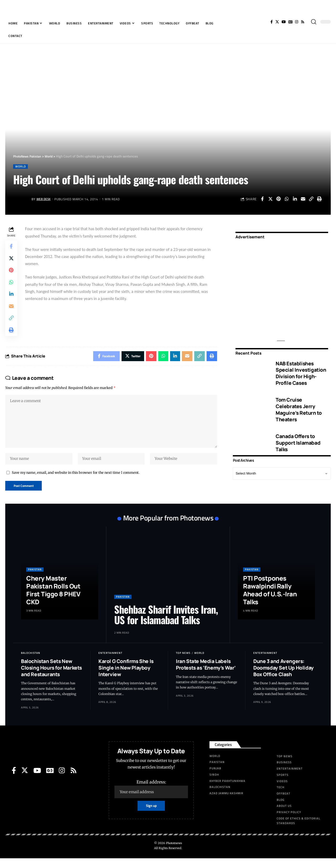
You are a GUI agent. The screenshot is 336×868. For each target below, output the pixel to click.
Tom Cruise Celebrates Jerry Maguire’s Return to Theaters (299, 406)
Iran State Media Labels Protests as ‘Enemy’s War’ (206, 674)
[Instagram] (297, 22)
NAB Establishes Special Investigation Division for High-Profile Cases (301, 370)
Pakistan (35, 579)
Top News (183, 663)
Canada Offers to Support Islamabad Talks (298, 439)
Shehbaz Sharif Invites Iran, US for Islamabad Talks (166, 624)
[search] (314, 22)
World (21, 167)
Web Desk (44, 199)
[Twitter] (277, 22)
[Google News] (290, 22)
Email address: (151, 799)
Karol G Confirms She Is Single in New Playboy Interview (126, 677)
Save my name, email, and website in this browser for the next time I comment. (76, 481)
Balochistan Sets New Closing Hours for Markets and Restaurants (51, 677)
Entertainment (110, 663)
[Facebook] (272, 22)
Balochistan (31, 663)
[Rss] (303, 22)
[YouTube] (284, 22)
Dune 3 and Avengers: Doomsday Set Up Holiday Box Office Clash (283, 677)
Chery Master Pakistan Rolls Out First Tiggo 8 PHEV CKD (53, 600)
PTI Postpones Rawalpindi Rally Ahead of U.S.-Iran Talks (270, 600)
